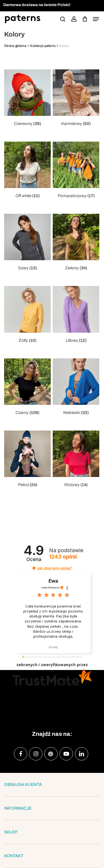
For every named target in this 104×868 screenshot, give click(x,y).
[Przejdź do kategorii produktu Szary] (27, 243)
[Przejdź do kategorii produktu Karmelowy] (76, 98)
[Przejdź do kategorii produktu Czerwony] (27, 98)
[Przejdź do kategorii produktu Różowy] (76, 459)
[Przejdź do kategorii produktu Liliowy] (76, 315)
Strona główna (15, 46)
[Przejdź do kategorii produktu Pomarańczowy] (76, 170)
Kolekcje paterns (43, 46)
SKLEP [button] (52, 832)
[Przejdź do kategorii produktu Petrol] (27, 459)
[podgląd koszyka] (85, 19)
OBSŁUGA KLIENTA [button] (52, 784)
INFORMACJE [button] (52, 808)
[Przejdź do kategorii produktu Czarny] (27, 387)
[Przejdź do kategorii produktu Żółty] (27, 315)
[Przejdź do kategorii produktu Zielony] (76, 243)
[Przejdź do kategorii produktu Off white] (27, 170)
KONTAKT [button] (52, 856)
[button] (96, 19)
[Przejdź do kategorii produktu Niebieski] (76, 387)
